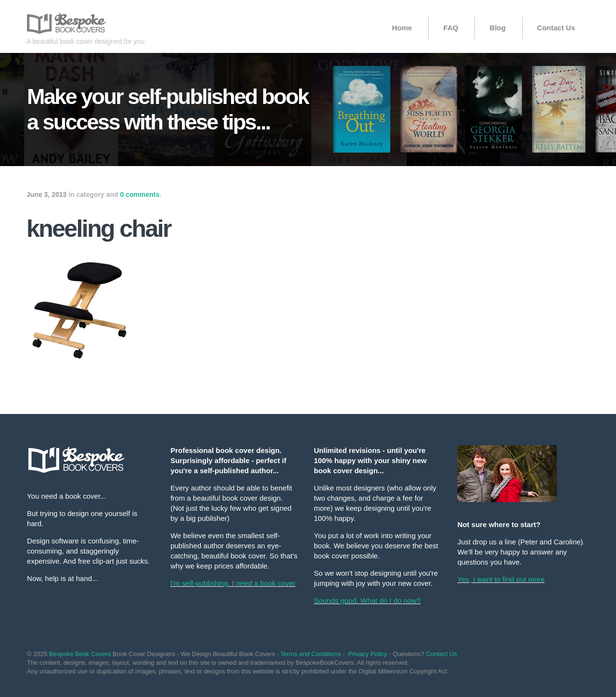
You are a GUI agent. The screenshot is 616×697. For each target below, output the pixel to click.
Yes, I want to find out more (501, 579)
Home (402, 28)
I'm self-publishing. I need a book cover (233, 583)
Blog (497, 28)
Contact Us (556, 28)
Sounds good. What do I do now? (367, 600)
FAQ (451, 28)
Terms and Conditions (311, 654)
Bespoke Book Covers (80, 654)
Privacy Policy (367, 654)
